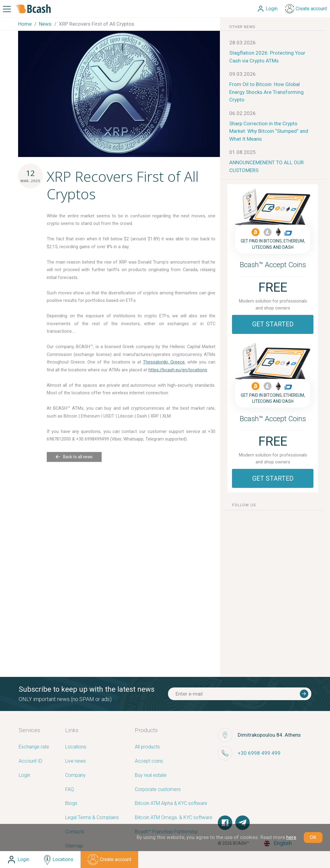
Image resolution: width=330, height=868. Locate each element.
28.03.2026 (243, 43)
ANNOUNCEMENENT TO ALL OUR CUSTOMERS (267, 166)
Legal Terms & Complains (92, 818)
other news (242, 27)
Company (75, 775)
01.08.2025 (243, 152)
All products (147, 747)
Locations (76, 747)
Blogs (71, 804)
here (291, 837)
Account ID (30, 761)
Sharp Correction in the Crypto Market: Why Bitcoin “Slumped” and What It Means (269, 131)
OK (313, 837)
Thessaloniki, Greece (164, 362)
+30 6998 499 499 (259, 753)
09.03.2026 (243, 74)
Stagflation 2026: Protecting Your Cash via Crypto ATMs (267, 57)
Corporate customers (158, 790)
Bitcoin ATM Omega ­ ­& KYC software (174, 818)
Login (24, 775)
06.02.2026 (243, 113)
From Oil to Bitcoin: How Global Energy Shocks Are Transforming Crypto (267, 92)
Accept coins (149, 761)
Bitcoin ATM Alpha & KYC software (171, 804)
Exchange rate (34, 747)
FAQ (70, 790)
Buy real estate (151, 775)
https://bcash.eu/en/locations (178, 370)
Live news (76, 761)
